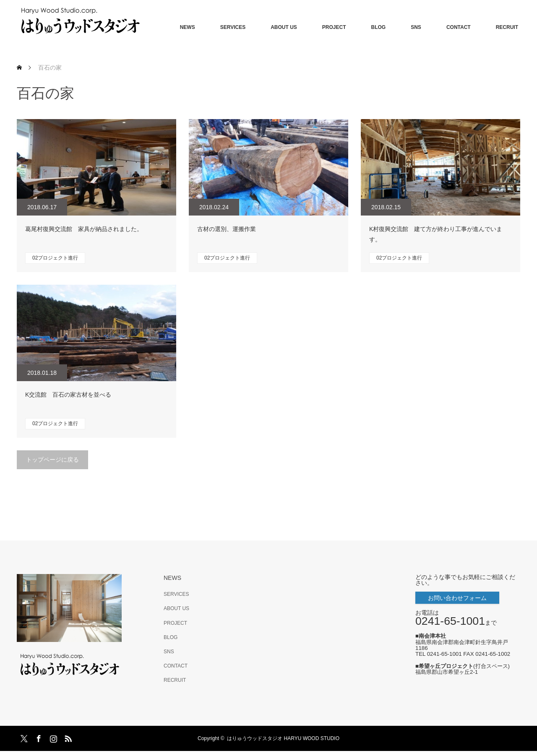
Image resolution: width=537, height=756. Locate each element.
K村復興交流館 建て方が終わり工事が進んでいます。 (436, 234)
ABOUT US (284, 27)
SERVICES (233, 27)
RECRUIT (507, 27)
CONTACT (459, 27)
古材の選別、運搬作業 (227, 229)
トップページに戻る (52, 460)
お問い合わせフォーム (457, 598)
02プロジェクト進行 (55, 258)
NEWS (188, 27)
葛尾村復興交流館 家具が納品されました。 (84, 229)
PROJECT (334, 27)
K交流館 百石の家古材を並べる (68, 395)
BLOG (379, 27)
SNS (416, 27)
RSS (67, 737)
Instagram (52, 737)
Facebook (38, 737)
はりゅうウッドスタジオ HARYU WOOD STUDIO (286, 738)
